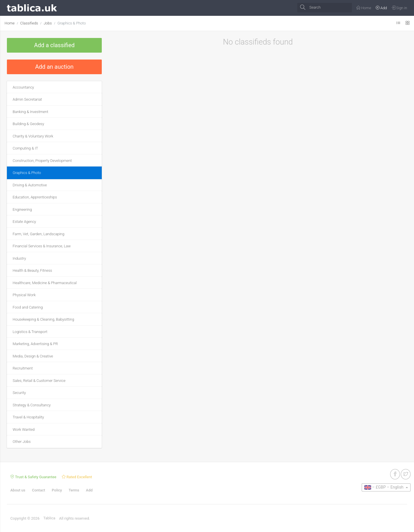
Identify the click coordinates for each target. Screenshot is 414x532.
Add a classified (54, 45)
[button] (386, 487)
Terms (74, 490)
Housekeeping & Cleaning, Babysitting (43, 319)
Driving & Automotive (30, 185)
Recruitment (23, 368)
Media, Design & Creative (33, 356)
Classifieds (29, 23)
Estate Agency (24, 222)
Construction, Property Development (42, 161)
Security (19, 393)
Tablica (49, 518)
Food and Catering (28, 307)
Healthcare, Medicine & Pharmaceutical (45, 283)
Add (89, 490)
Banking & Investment (30, 112)
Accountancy (23, 87)
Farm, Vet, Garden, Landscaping (39, 234)
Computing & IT (25, 148)
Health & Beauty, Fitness (32, 270)
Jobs (48, 23)
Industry (19, 258)
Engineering (22, 209)
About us (18, 490)
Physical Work (24, 295)
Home (10, 23)
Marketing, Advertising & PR (35, 344)
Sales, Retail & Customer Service (39, 381)
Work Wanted (24, 429)
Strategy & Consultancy (32, 405)
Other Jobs (22, 442)
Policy (57, 490)
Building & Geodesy (28, 124)
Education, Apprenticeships (35, 197)
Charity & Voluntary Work (33, 136)
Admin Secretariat (27, 99)
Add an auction (54, 67)
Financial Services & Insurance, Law (42, 246)
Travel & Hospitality (28, 417)
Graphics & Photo (72, 23)
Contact (39, 490)
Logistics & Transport (30, 332)
